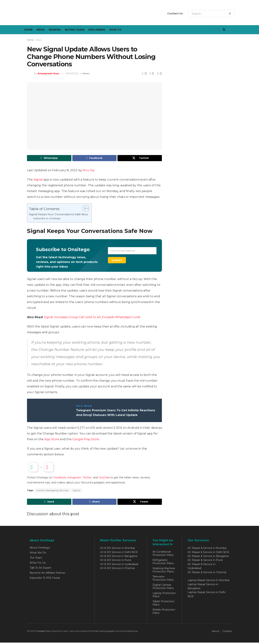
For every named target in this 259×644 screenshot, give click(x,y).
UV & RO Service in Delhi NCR (119, 554)
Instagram (74, 478)
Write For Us (38, 564)
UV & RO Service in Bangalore (119, 557)
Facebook (60, 478)
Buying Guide (75, 30)
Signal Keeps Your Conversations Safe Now (58, 215)
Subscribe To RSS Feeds (45, 579)
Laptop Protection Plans (164, 596)
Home (28, 30)
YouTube (104, 478)
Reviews (55, 30)
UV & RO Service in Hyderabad (119, 566)
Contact (227, 632)
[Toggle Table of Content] (84, 209)
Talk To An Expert (40, 569)
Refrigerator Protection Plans (163, 563)
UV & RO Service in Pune (116, 562)
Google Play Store (86, 440)
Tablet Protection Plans (163, 604)
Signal (38, 180)
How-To (115, 30)
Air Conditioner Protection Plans (163, 555)
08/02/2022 (72, 73)
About (215, 632)
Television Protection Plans (163, 580)
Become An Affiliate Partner (47, 574)
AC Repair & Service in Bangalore (208, 557)
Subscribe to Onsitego (47, 219)
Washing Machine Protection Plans (164, 571)
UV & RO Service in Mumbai (117, 550)
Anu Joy (89, 171)
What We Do (38, 554)
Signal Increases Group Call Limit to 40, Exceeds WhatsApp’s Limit (92, 318)
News (41, 30)
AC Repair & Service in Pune (205, 562)
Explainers (97, 30)
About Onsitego (40, 549)
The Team (36, 559)
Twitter (87, 478)
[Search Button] (231, 13)
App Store (52, 440)
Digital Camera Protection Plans (163, 588)
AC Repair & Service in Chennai (207, 574)
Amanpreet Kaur (48, 73)
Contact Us (175, 13)
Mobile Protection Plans (164, 613)
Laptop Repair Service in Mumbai (208, 582)
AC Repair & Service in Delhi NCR (208, 554)
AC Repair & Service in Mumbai (207, 550)
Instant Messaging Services (52, 491)
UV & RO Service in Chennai (117, 570)
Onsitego (40, 632)
